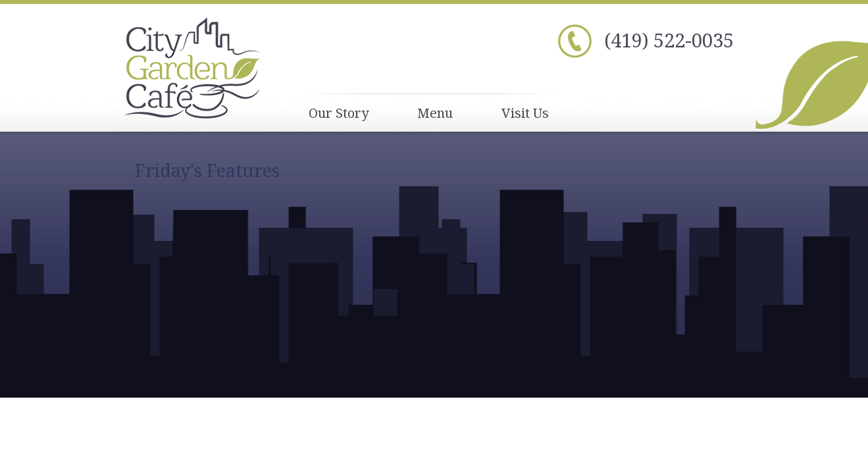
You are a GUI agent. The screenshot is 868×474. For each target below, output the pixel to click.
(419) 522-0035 (669, 40)
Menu (435, 113)
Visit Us (525, 113)
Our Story (339, 113)
